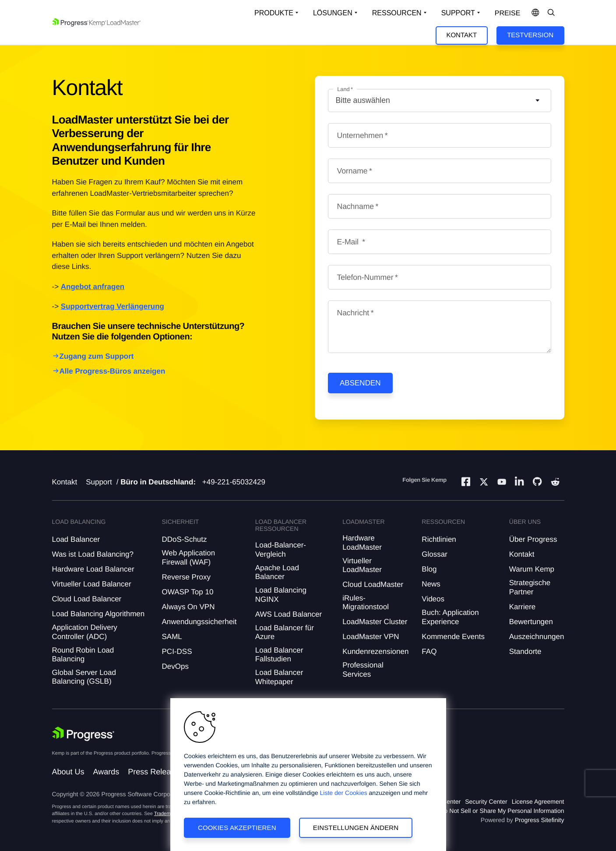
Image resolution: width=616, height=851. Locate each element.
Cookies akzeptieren (237, 828)
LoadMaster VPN (371, 637)
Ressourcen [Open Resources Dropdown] (397, 13)
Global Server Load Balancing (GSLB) (84, 677)
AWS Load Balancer (289, 614)
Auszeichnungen (537, 637)
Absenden (360, 383)
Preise (508, 13)
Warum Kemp (532, 569)
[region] (308, 775)
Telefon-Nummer (365, 277)
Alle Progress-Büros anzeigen (113, 371)
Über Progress (533, 539)
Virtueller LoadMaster (362, 565)
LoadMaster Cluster (375, 622)
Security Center (486, 802)
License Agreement (538, 802)
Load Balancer (76, 539)
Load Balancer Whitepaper (279, 677)
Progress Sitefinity (540, 820)
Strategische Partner (530, 587)
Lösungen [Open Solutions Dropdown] (333, 13)
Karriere (522, 607)
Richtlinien (439, 539)
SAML (172, 637)
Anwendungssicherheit (199, 622)
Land (343, 89)
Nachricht (353, 313)
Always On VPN (188, 607)
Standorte (525, 651)
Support (99, 482)
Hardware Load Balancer (93, 569)
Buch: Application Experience (450, 617)
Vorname (352, 171)
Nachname (356, 206)
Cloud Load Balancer (87, 599)
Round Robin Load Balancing (83, 655)
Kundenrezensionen (375, 651)
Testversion (530, 35)
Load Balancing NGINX (281, 595)
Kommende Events (453, 637)
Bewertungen (531, 622)
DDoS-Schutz (185, 539)
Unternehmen (360, 135)
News (431, 584)
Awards (106, 772)
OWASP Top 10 (188, 592)
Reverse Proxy (186, 577)
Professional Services (363, 669)
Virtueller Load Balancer (92, 584)
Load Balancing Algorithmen (99, 614)
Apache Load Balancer (277, 572)
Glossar (435, 554)
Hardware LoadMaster (362, 542)
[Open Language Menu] (535, 13)
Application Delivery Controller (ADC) (85, 632)
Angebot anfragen (93, 287)
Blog (429, 569)
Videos (433, 599)
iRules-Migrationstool (366, 602)
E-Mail (349, 242)
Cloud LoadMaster (373, 584)
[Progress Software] (84, 734)
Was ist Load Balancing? (93, 554)
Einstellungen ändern (356, 828)
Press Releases (155, 772)
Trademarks (167, 814)
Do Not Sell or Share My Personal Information (502, 811)
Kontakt (461, 35)
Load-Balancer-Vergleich (281, 549)
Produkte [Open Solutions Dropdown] (274, 13)
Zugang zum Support (97, 356)
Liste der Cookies (344, 793)
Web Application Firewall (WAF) (189, 557)
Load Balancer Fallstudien (279, 655)
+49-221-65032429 (234, 482)
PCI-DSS (177, 651)
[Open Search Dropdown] (551, 13)
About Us (68, 772)
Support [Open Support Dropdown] (458, 13)
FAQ (429, 651)
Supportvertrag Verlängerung (113, 306)
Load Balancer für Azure (285, 632)
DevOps (175, 666)
